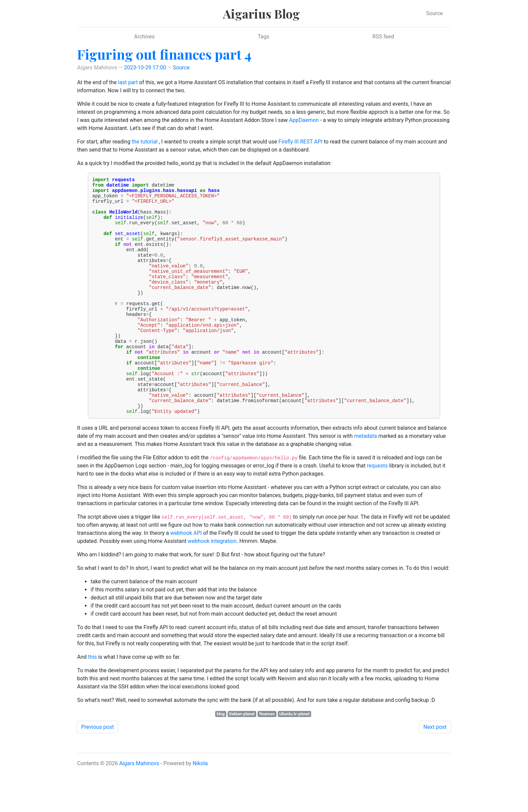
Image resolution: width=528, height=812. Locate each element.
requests (377, 510)
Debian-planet (242, 758)
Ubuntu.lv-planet (295, 758)
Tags (263, 37)
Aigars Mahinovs (139, 808)
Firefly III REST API (301, 142)
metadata (365, 480)
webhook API (186, 577)
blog (221, 758)
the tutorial (145, 142)
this (92, 701)
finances (267, 758)
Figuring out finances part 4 (164, 54)
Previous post (97, 771)
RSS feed (383, 37)
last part (128, 82)
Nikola (200, 808)
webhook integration (212, 586)
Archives (144, 37)
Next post (435, 771)
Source (434, 13)
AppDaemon (304, 120)
